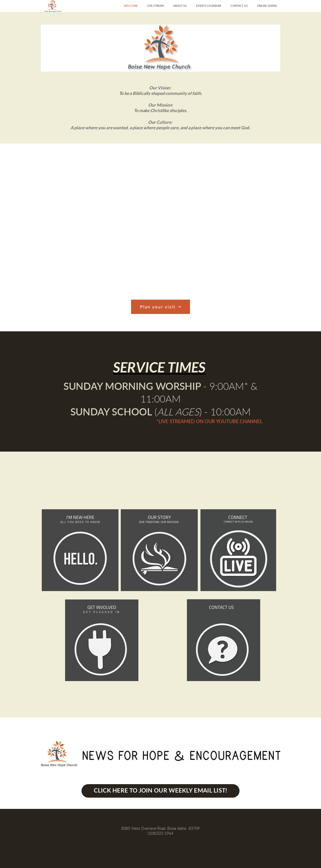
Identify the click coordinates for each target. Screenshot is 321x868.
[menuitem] (131, 6)
